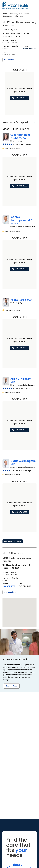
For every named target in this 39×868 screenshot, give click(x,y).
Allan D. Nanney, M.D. (21, 380)
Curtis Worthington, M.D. (23, 463)
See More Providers (13, 541)
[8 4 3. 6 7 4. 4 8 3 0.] (29, 49)
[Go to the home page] (15, 5)
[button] (19, 123)
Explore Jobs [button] (11, 686)
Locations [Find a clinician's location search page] (13, 14)
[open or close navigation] (35, 5)
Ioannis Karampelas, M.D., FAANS (22, 220)
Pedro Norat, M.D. (21, 300)
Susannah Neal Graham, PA (20, 136)
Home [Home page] (5, 14)
